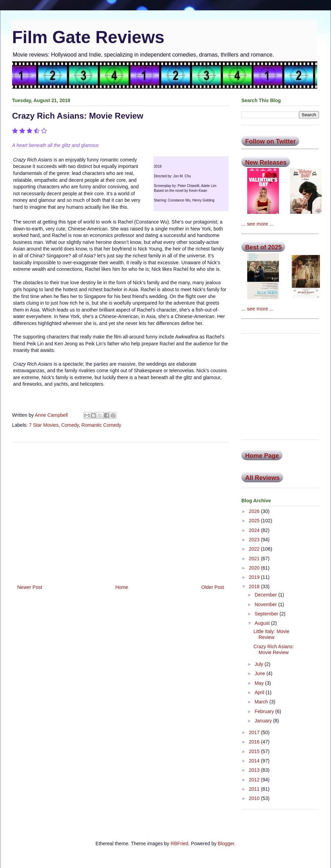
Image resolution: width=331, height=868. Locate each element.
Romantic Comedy (101, 425)
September (267, 614)
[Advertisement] (121, 511)
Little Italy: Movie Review (271, 634)
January (264, 721)
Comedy (70, 425)
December (266, 595)
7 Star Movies (44, 425)
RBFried (179, 844)
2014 (255, 761)
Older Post (213, 587)
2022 (255, 549)
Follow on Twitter (270, 141)
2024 (255, 530)
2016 (255, 742)
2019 (255, 577)
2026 (255, 511)
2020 (255, 568)
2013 (255, 770)
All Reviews (262, 478)
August (263, 623)
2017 (255, 732)
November (266, 604)
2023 (255, 540)
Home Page (262, 456)
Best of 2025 (263, 247)
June (260, 673)
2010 (255, 798)
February (265, 711)
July (259, 664)
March (262, 702)
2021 (255, 559)
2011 (255, 789)
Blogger (226, 844)
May (260, 683)
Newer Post (30, 587)
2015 (255, 751)
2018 (255, 586)
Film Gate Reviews (88, 37)
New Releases (266, 162)
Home (122, 587)
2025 (255, 521)
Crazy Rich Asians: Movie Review (274, 649)
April (260, 692)
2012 (255, 780)
